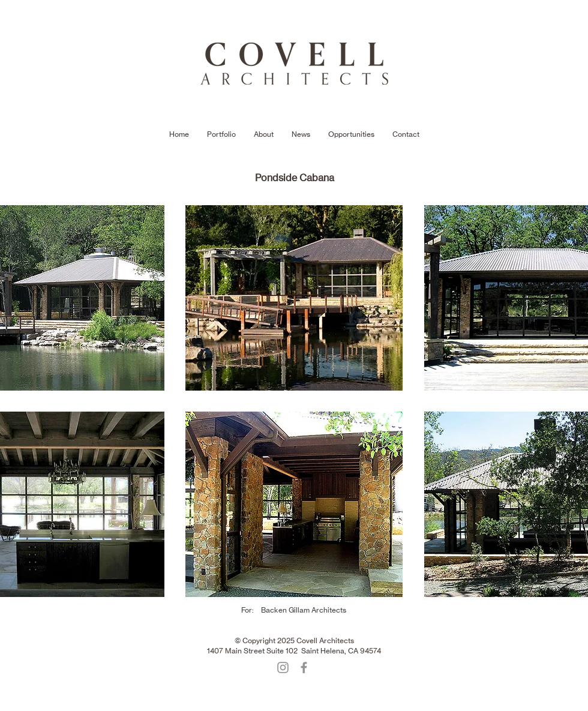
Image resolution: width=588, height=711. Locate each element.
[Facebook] (304, 667)
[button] (294, 298)
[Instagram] (283, 667)
